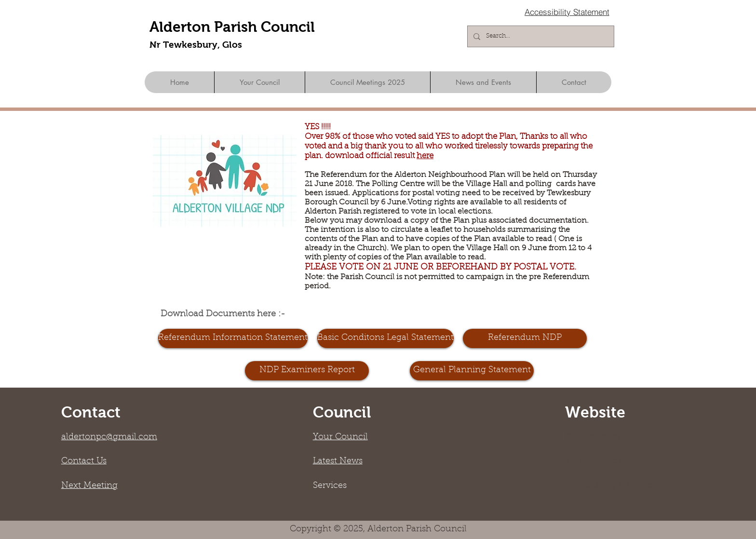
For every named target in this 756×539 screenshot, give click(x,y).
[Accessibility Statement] (567, 12)
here (425, 156)
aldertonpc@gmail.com (109, 437)
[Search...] (540, 36)
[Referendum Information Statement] (233, 338)
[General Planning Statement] (472, 371)
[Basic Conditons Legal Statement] (385, 338)
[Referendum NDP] (525, 338)
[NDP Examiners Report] (307, 371)
